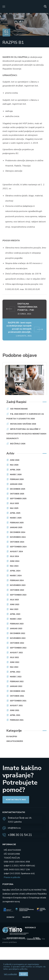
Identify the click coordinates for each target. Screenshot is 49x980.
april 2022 (15, 672)
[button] (45, 7)
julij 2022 (14, 657)
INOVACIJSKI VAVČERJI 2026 (23, 424)
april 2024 (15, 571)
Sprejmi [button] (23, 974)
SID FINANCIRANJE (19, 409)
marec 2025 (16, 518)
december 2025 (18, 489)
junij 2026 (15, 460)
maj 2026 (14, 465)
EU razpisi (12, 737)
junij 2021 (15, 710)
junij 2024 (15, 561)
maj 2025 (14, 508)
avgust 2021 (16, 706)
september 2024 (18, 547)
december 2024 (18, 532)
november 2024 (18, 537)
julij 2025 (14, 503)
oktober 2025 (17, 494)
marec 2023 (16, 619)
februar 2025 (17, 523)
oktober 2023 (17, 590)
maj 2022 (14, 667)
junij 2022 (15, 662)
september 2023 (18, 595)
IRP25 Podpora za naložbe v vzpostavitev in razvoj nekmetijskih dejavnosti (26, 434)
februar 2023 (17, 624)
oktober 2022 (17, 643)
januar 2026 (16, 484)
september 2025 (18, 499)
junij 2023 (15, 604)
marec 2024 (16, 576)
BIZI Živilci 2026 (18, 444)
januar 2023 (16, 629)
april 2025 (15, 513)
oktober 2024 (17, 542)
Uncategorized (15, 741)
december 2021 (18, 691)
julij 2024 (14, 556)
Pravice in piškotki (12, 877)
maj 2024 (14, 566)
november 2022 (18, 638)
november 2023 (18, 585)
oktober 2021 (17, 696)
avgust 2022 (16, 653)
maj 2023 (14, 609)
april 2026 (15, 470)
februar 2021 (17, 720)
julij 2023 (14, 600)
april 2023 (15, 614)
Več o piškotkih (10, 974)
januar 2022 (16, 686)
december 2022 (18, 633)
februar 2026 (17, 479)
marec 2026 (16, 475)
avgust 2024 (16, 552)
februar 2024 (17, 580)
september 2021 (18, 701)
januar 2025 (16, 527)
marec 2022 (16, 677)
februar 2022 (17, 681)
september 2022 (18, 648)
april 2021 (15, 715)
